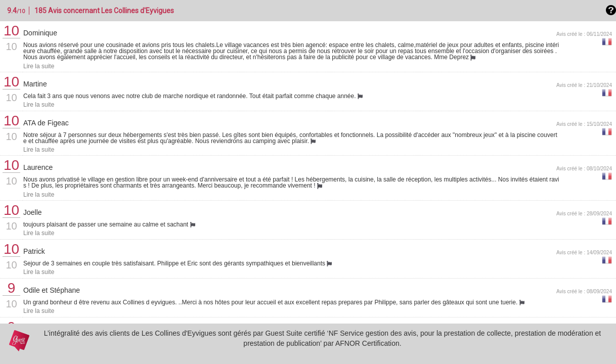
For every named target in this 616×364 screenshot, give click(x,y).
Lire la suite (39, 66)
